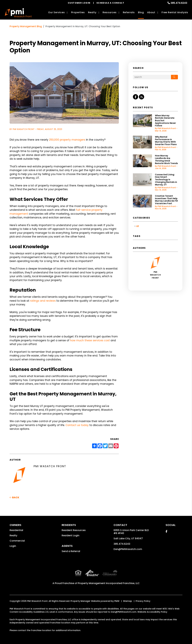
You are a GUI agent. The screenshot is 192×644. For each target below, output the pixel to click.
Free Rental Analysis (175, 12)
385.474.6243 (179, 3)
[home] (18, 13)
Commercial (17, 541)
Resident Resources (74, 530)
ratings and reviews (43, 301)
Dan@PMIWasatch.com (128, 549)
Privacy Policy (143, 601)
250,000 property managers (67, 140)
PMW (117, 601)
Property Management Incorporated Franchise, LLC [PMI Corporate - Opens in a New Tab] (109, 583)
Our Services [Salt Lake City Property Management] (56, 12)
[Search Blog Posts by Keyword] (152, 77)
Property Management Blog (26, 26)
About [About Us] (151, 12)
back (14, 497)
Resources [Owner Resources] (109, 12)
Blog (141, 12)
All (138, 226)
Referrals (129, 12)
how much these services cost (90, 340)
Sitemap (127, 601)
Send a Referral (71, 551)
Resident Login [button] (70, 535)
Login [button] (13, 546)
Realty (13, 535)
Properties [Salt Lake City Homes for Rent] (78, 12)
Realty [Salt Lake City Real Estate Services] (92, 12)
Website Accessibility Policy (152, 612)
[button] (136, 97)
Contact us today (77, 425)
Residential (16, 530)
